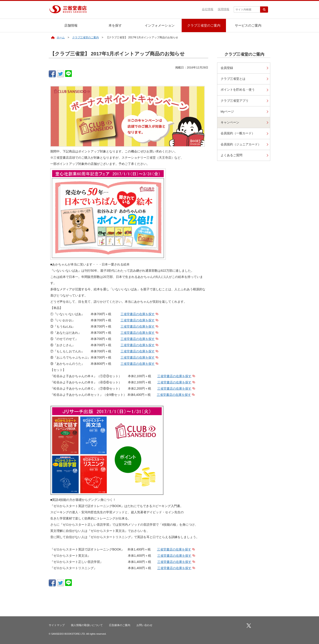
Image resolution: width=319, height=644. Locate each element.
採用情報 (224, 9)
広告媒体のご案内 (120, 625)
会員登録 (227, 68)
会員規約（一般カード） (238, 134)
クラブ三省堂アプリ (235, 101)
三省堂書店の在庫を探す (138, 314)
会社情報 (208, 9)
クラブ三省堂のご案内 (204, 25)
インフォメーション (160, 25)
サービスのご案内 (248, 25)
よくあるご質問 (231, 155)
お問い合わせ (144, 625)
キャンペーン (230, 123)
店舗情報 (71, 25)
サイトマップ (57, 625)
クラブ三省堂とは (233, 79)
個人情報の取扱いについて (87, 625)
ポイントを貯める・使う (238, 90)
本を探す (115, 25)
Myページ (227, 112)
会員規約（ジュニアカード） (241, 145)
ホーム (61, 37)
